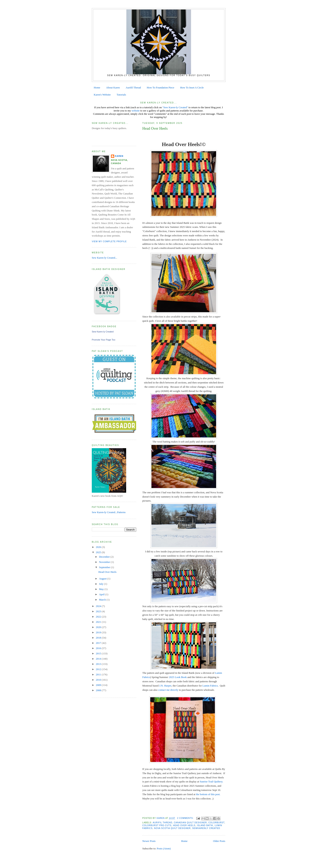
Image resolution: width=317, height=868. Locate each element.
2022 (99, 617)
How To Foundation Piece (161, 88)
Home (97, 88)
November (105, 562)
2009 (99, 685)
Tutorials (121, 95)
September (105, 567)
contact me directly (169, 690)
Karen (119, 156)
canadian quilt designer (190, 823)
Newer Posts (149, 841)
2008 (99, 690)
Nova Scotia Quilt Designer (172, 828)
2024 (99, 606)
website (136, 111)
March (103, 600)
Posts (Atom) (164, 848)
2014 (99, 659)
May (102, 589)
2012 (99, 669)
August (103, 579)
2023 (99, 611)
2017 (99, 643)
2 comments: (186, 818)
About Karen (113, 88)
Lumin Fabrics (210, 686)
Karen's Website (102, 95)
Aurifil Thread (133, 88)
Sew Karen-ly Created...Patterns (109, 512)
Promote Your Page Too (104, 340)
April (102, 594)
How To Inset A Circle (192, 88)
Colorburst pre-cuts (157, 825)
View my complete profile (109, 241)
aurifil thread (162, 823)
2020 (99, 627)
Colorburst (216, 823)
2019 (99, 632)
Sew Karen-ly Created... (104, 258)
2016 (99, 648)
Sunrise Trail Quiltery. (211, 782)
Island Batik (205, 825)
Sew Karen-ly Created (103, 332)
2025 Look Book (178, 677)
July (102, 584)
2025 (99, 552)
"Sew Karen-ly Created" (175, 107)
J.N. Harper (165, 686)
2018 (99, 638)
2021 (99, 622)
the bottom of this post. (209, 794)
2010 (99, 680)
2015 (99, 653)
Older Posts (219, 841)
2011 (99, 674)
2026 (99, 547)
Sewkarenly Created (206, 828)
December (105, 557)
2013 (99, 664)
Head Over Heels (155, 128)
